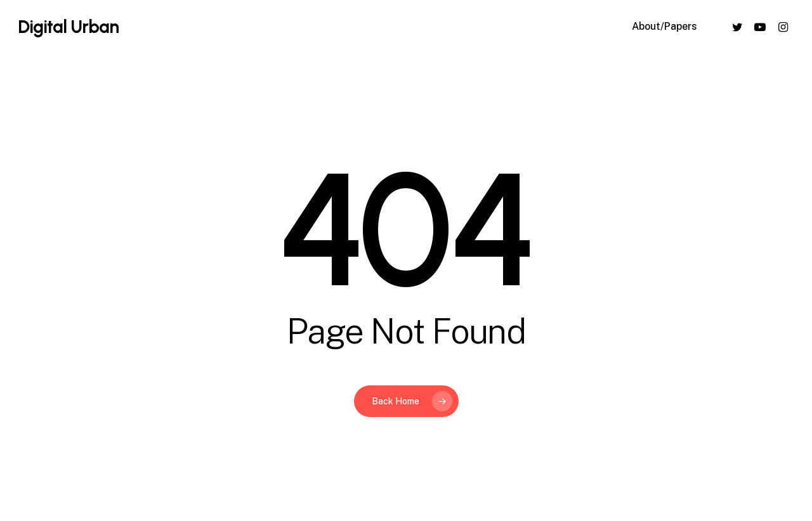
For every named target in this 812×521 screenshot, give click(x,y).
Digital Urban (68, 27)
